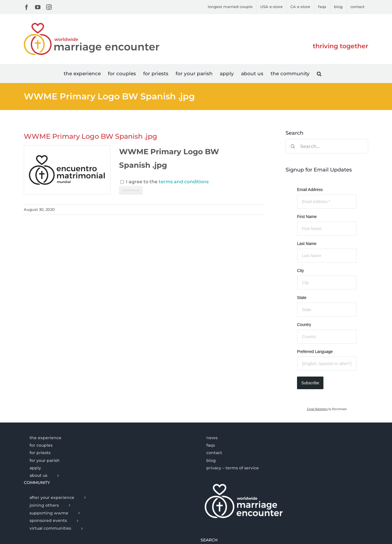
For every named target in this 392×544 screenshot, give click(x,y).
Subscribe (310, 383)
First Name (307, 217)
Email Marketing (317, 409)
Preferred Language (315, 352)
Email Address (310, 190)
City (300, 271)
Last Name (307, 244)
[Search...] (327, 146)
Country (304, 325)
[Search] (293, 146)
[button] (319, 73)
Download (131, 190)
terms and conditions (184, 182)
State (302, 298)
